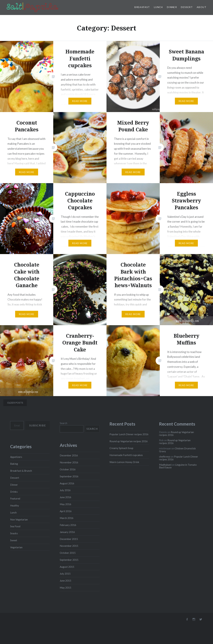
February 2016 (68, 525)
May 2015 (65, 588)
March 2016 (67, 518)
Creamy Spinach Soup (121, 448)
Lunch (158, 7)
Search (63, 423)
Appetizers (16, 457)
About (202, 7)
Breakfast (142, 7)
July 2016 (65, 490)
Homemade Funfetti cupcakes (126, 455)
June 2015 (65, 581)
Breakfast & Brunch (21, 471)
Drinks (14, 492)
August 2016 (67, 483)
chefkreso (165, 457)
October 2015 (68, 553)
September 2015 (69, 560)
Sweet (14, 540)
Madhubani (165, 465)
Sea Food (15, 526)
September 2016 (69, 476)
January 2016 (67, 532)
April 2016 (66, 511)
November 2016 (69, 462)
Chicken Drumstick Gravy (177, 450)
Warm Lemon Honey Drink (124, 462)
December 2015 (69, 539)
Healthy (15, 505)
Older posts (15, 403)
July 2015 (65, 574)
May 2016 (65, 504)
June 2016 (65, 497)
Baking (14, 464)
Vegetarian (16, 547)
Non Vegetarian (19, 519)
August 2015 (67, 567)
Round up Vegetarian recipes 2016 (129, 441)
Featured (15, 498)
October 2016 (68, 469)
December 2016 (69, 455)
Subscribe (38, 425)
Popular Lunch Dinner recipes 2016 (129, 434)
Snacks (14, 533)
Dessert (187, 7)
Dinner (172, 7)
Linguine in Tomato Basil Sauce (178, 466)
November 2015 (69, 546)
